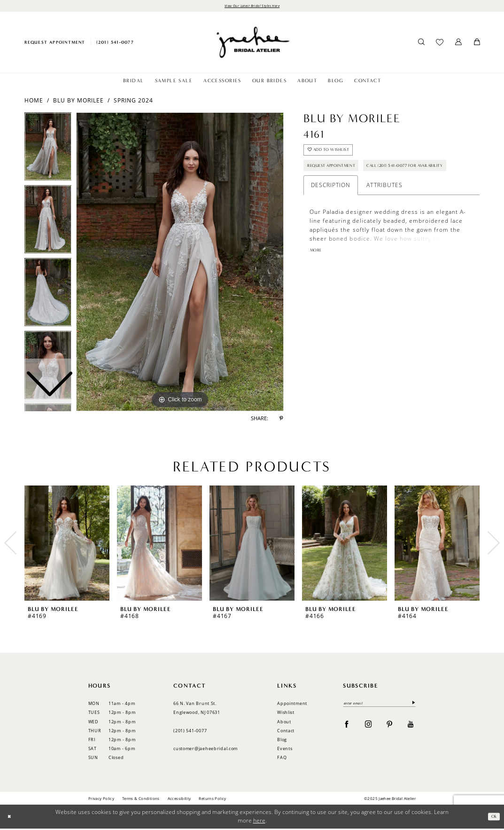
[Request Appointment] (55, 43)
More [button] (318, 280)
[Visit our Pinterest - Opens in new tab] (390, 727)
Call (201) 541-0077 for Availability (358, 192)
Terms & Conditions (141, 799)
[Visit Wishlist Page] (440, 44)
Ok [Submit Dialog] (492, 818)
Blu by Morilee (78, 101)
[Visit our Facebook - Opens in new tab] (347, 727)
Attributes (384, 214)
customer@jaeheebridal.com (205, 750)
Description (331, 214)
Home (34, 101)
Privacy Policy (101, 799)
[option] (48, 223)
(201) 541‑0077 (190, 732)
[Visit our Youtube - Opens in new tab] (411, 727)
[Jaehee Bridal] (252, 43)
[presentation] (67, 544)
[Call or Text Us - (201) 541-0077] (115, 43)
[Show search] (421, 44)
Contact (286, 732)
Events (285, 750)
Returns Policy (212, 799)
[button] (459, 44)
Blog (282, 741)
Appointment (292, 705)
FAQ (282, 759)
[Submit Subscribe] (411, 705)
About (284, 723)
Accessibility (179, 799)
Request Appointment (339, 173)
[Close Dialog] (11, 818)
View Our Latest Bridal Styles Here (252, 6)
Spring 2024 (133, 101)
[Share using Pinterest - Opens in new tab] (281, 420)
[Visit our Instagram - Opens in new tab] (368, 727)
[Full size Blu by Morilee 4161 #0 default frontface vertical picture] (180, 263)
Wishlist (286, 714)
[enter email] (379, 705)
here (259, 822)
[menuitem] (55, 43)
